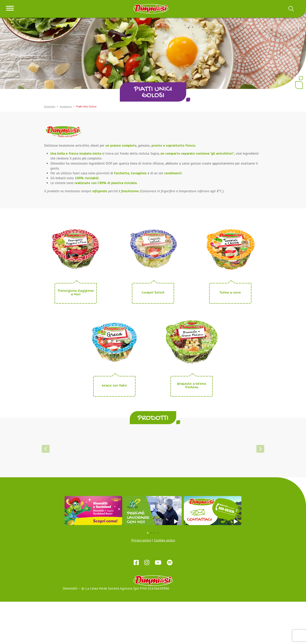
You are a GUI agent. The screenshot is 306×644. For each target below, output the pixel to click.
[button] (141, 504)
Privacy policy (141, 582)
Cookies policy (165, 582)
